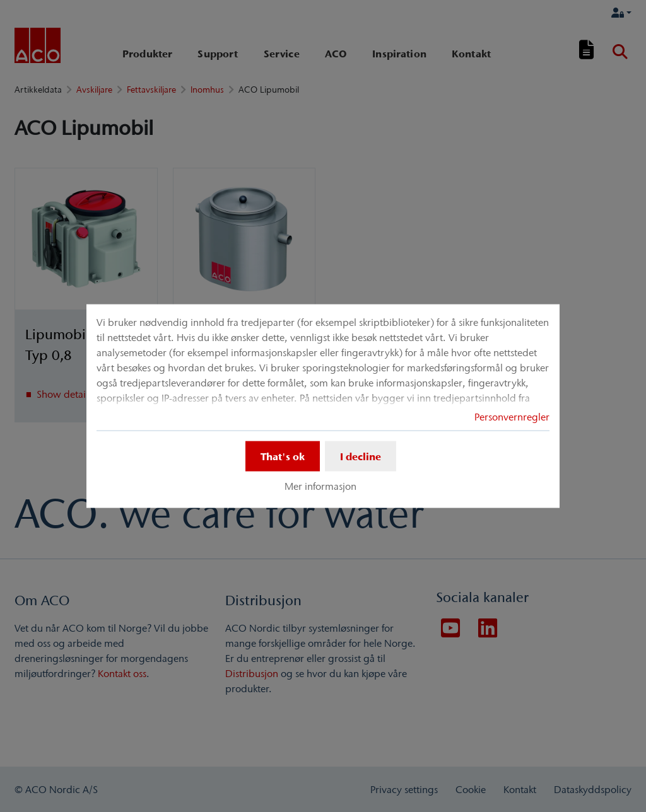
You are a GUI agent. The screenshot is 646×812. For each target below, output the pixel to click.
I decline (361, 456)
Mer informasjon (320, 486)
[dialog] (323, 406)
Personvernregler (512, 417)
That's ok (283, 456)
